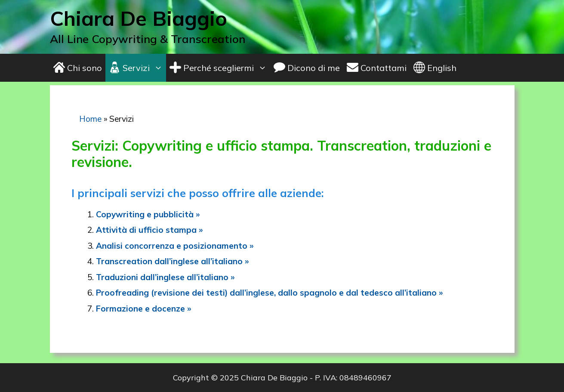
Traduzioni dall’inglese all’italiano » (165, 277)
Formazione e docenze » (143, 309)
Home (90, 119)
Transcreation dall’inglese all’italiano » (172, 261)
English (435, 67)
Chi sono (78, 67)
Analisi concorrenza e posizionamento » (175, 246)
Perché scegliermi (220, 68)
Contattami (377, 67)
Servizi (137, 68)
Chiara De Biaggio (139, 18)
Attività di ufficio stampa (147, 230)
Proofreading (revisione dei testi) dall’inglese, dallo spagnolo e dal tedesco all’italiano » (269, 293)
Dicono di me (307, 67)
